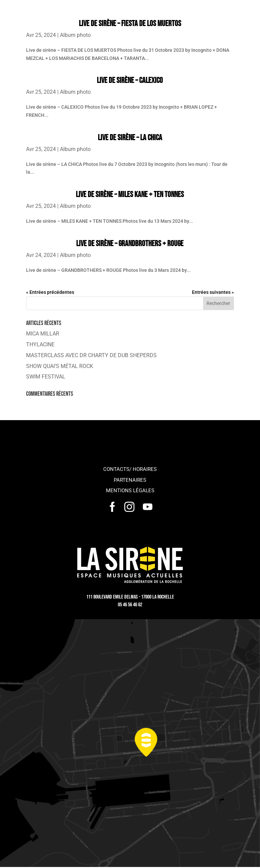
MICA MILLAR (43, 334)
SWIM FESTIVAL (46, 377)
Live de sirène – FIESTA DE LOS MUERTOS (130, 24)
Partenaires (130, 480)
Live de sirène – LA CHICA (130, 138)
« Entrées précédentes (50, 292)
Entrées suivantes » (213, 292)
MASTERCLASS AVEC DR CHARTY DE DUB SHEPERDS (91, 355)
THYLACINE (40, 344)
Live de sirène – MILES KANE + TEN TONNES (130, 194)
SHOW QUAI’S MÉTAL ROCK (60, 366)
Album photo (75, 35)
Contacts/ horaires (130, 469)
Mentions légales (130, 491)
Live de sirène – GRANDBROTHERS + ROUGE (130, 244)
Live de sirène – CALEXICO (130, 80)
